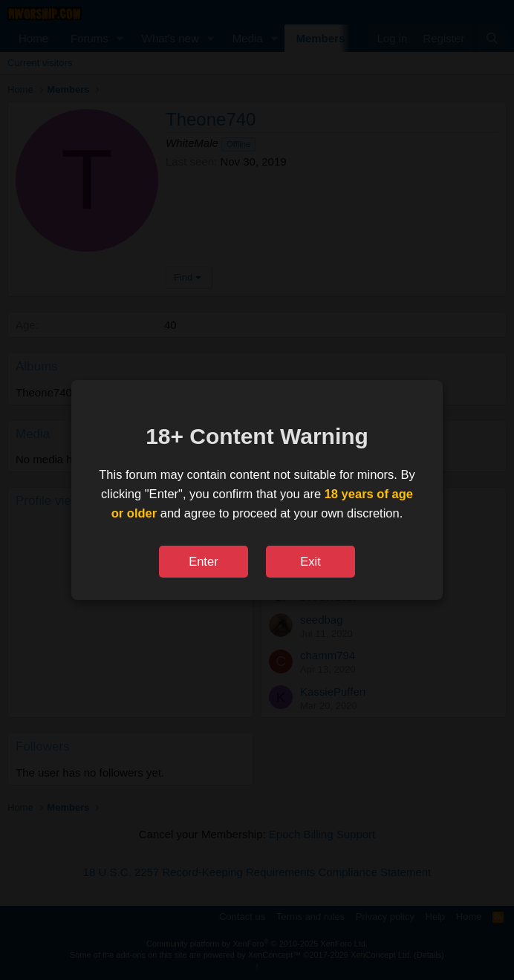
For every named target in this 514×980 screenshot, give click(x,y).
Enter (203, 561)
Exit (310, 561)
